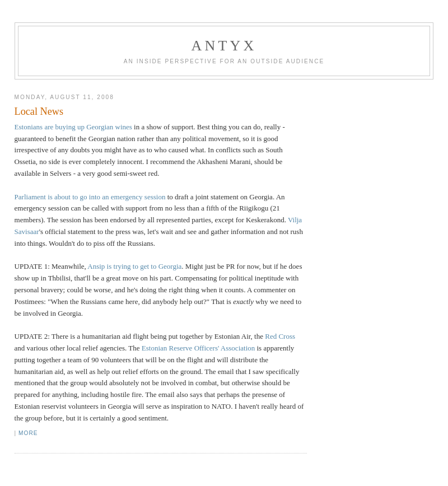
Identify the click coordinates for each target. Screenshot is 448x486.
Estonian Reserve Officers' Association (198, 348)
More (28, 433)
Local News (39, 111)
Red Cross (280, 336)
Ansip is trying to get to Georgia (134, 266)
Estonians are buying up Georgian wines (73, 127)
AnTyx (224, 46)
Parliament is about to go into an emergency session (90, 197)
